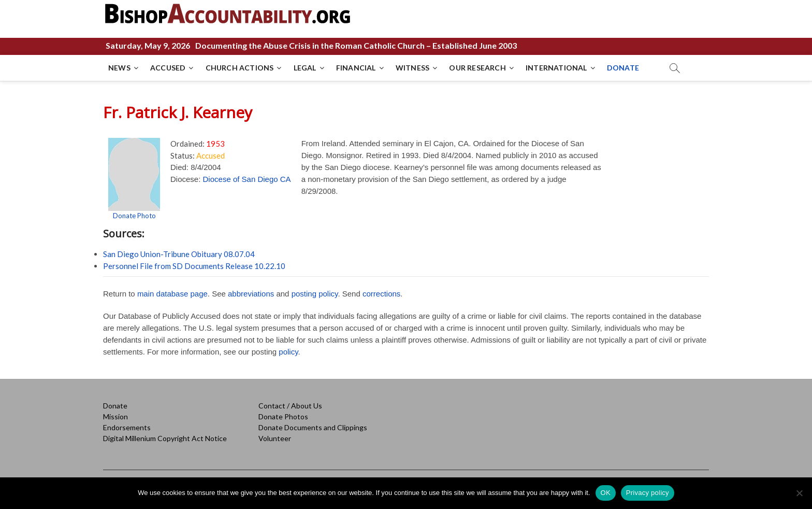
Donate (115, 406)
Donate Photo (134, 216)
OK (606, 493)
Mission (115, 416)
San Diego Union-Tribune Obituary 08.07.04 (179, 254)
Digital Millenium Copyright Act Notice (165, 438)
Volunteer (275, 438)
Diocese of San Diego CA (247, 179)
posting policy (315, 294)
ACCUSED (168, 68)
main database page (172, 294)
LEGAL (305, 68)
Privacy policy (648, 493)
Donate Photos (283, 416)
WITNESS (412, 68)
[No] (799, 493)
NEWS (119, 68)
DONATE (623, 68)
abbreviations (251, 294)
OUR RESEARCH (477, 68)
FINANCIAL (356, 68)
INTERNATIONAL (556, 68)
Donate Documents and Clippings (313, 427)
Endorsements (127, 427)
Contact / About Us (290, 406)
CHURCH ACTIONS (240, 68)
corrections (381, 294)
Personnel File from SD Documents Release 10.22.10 (194, 266)
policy (288, 352)
